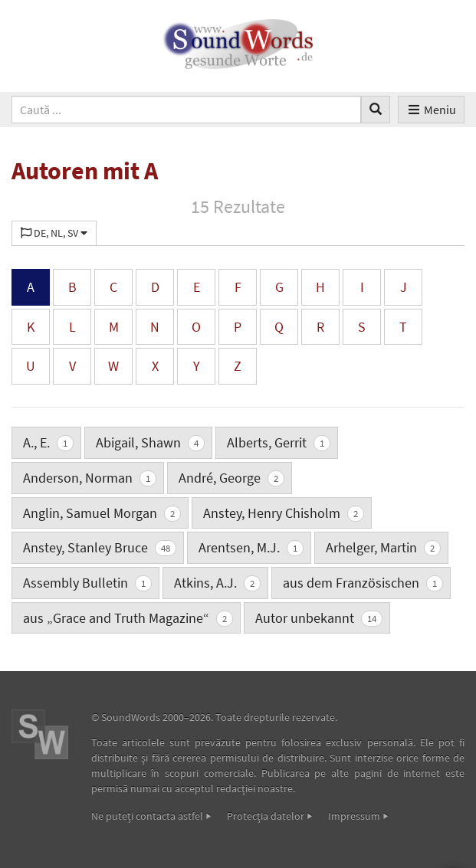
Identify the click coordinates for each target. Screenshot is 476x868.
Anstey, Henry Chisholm (284, 513)
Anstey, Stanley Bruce (100, 547)
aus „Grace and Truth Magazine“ (128, 618)
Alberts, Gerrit (279, 442)
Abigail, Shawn (150, 442)
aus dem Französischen (363, 583)
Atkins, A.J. (217, 583)
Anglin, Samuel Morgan (102, 513)
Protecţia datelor (266, 816)
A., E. (48, 442)
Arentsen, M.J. (251, 547)
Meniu (431, 110)
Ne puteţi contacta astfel (147, 816)
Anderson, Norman (90, 478)
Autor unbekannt (319, 618)
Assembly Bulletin (87, 583)
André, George (231, 478)
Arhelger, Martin (383, 547)
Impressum (354, 816)
